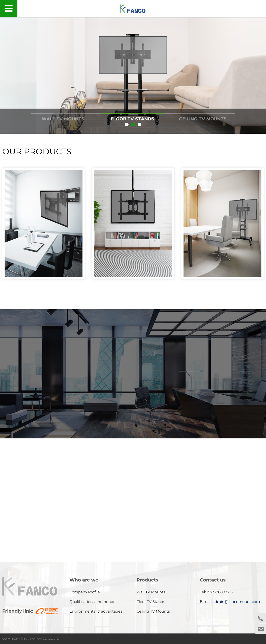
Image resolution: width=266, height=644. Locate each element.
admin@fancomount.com (236, 602)
